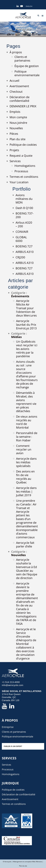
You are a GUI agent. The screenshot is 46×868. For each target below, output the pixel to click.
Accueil (14, 81)
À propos (16, 52)
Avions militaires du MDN (24, 199)
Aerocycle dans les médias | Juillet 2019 (26, 491)
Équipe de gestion (27, 66)
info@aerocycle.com (13, 685)
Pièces (14, 134)
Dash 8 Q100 (24, 208)
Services (15, 161)
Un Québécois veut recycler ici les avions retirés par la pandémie (27, 349)
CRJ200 (20, 257)
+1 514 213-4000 (11, 682)
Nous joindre (18, 123)
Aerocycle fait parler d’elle (25, 544)
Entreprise (8, 727)
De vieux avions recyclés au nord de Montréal (27, 422)
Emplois (15, 112)
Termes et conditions (24, 177)
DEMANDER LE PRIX (23, 106)
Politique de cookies (23, 145)
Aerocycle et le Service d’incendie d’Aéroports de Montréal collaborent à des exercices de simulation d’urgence (26, 644)
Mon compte (18, 117)
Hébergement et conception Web (24, 862)
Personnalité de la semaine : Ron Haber (27, 437)
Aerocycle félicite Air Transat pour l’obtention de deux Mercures (26, 308)
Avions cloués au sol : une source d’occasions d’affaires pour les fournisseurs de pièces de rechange (27, 374)
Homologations (25, 166)
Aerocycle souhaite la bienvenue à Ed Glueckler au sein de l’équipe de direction (27, 569)
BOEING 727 (24, 246)
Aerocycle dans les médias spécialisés (26, 462)
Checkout (16, 92)
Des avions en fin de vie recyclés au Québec (25, 477)
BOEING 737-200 (25, 215)
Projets (14, 150)
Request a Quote (21, 156)
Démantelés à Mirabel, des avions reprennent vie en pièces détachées (26, 402)
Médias (16, 337)
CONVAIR (22, 232)
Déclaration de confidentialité (20, 99)
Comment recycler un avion (24, 449)
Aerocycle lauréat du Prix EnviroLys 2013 (26, 325)
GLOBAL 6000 (21, 239)
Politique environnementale (27, 73)
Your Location (19, 182)
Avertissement (19, 86)
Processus (21, 171)
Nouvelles (16, 128)
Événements (20, 296)
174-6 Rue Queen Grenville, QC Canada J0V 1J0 (11, 697)
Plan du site (17, 139)
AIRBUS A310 (25, 252)
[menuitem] (29, 6)
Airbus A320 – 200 (24, 224)
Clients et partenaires (22, 59)
